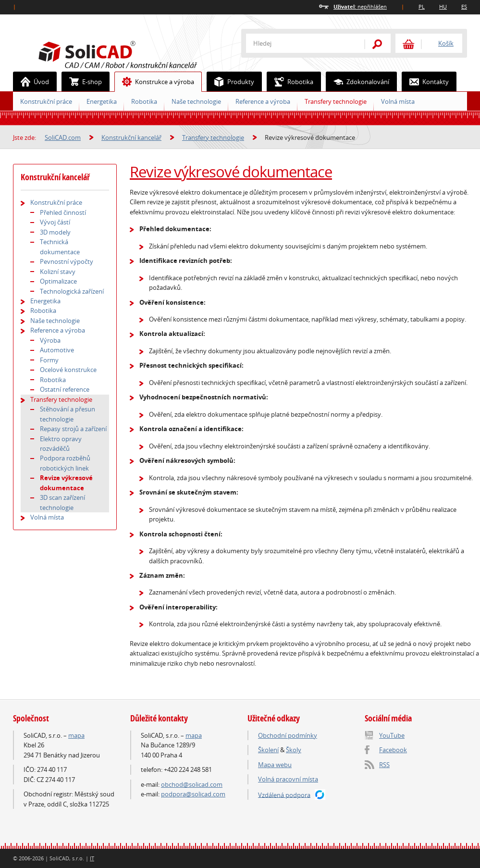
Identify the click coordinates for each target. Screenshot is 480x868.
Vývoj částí (55, 222)
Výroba (50, 340)
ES (464, 6)
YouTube (392, 735)
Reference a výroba (263, 101)
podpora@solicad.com (193, 794)
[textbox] (299, 43)
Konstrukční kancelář (131, 137)
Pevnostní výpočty (67, 261)
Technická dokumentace (60, 247)
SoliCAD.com (133, 53)
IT (92, 858)
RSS (384, 765)
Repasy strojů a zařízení (73, 429)
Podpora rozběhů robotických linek (65, 463)
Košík (446, 43)
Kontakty (425, 82)
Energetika (102, 101)
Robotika (144, 101)
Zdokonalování (358, 82)
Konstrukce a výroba (154, 82)
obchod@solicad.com (192, 784)
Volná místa (398, 101)
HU (443, 6)
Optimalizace (58, 281)
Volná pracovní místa (288, 779)
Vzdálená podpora (284, 794)
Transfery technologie (336, 101)
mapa (76, 735)
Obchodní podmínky (288, 735)
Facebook (393, 750)
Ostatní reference (65, 389)
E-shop (82, 82)
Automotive (57, 350)
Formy (49, 360)
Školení (268, 750)
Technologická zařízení (72, 291)
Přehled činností (63, 212)
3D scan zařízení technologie (62, 502)
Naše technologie (196, 101)
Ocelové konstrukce (68, 370)
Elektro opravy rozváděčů (61, 444)
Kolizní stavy (58, 272)
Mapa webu (275, 765)
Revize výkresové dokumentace (231, 172)
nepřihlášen (360, 6)
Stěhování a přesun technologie (68, 414)
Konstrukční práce (46, 101)
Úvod (31, 82)
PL (422, 6)
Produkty (231, 82)
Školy (294, 750)
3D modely (55, 232)
